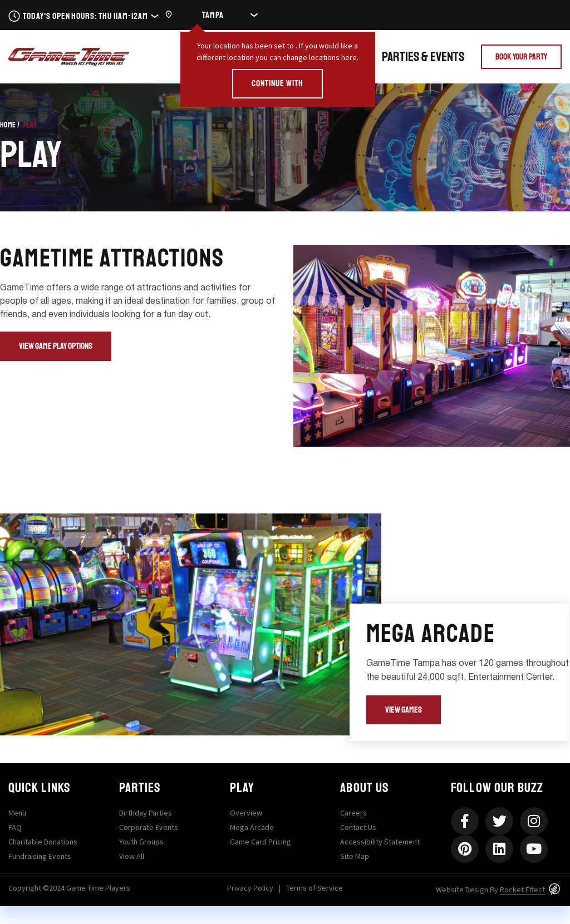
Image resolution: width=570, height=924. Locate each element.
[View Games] (404, 710)
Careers (353, 813)
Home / (10, 125)
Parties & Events (423, 57)
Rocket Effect (522, 890)
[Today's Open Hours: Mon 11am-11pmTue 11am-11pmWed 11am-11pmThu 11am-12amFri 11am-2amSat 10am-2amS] (83, 15)
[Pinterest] (465, 849)
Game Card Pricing (261, 842)
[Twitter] (499, 821)
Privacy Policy (250, 888)
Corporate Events (149, 827)
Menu (17, 813)
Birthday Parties (146, 813)
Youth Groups (141, 842)
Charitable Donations (43, 842)
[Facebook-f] (465, 821)
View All (132, 856)
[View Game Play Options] (56, 346)
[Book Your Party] (521, 57)
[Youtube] (534, 849)
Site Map (355, 856)
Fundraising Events (40, 856)
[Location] (218, 15)
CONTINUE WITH (277, 83)
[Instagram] (534, 821)
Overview (246, 813)
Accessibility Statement (380, 842)
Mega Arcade (252, 827)
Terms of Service (315, 888)
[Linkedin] (499, 849)
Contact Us (358, 827)
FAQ (15, 827)
